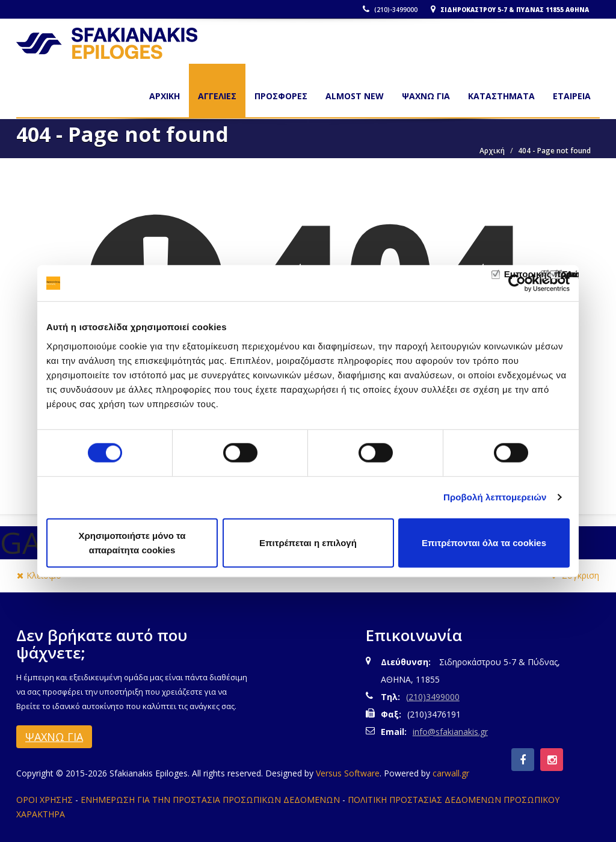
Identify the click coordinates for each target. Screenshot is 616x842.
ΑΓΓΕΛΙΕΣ (217, 96)
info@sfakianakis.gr (450, 732)
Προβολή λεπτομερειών (495, 497)
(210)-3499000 (392, 10)
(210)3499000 (433, 697)
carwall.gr (451, 773)
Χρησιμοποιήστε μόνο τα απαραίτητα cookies (132, 542)
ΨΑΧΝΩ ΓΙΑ (426, 96)
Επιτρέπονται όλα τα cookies (484, 542)
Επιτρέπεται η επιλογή (308, 542)
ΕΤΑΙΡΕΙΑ (572, 96)
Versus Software (348, 773)
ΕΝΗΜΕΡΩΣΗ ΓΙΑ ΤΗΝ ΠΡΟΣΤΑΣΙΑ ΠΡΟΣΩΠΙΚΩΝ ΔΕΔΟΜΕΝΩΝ (210, 800)
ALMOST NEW (355, 96)
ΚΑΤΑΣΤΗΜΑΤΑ (501, 96)
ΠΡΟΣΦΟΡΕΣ (281, 96)
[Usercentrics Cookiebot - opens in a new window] (517, 283)
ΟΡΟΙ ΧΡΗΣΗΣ (45, 800)
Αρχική (492, 151)
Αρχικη (165, 96)
